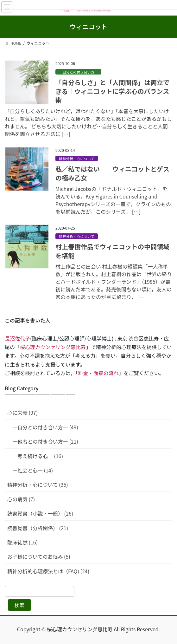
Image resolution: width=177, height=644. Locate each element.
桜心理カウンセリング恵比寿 (53, 347)
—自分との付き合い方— (78, 72)
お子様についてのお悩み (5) (39, 556)
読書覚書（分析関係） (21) (38, 528)
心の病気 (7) (21, 499)
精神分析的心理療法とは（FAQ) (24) (48, 571)
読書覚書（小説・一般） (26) (40, 513)
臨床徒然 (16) (22, 542)
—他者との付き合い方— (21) (45, 441)
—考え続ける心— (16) (38, 456)
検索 (19, 605)
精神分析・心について (77, 159)
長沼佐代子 (17, 338)
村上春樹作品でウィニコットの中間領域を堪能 (112, 251)
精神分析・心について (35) (38, 485)
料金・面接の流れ (98, 373)
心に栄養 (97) (22, 413)
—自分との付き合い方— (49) (45, 427)
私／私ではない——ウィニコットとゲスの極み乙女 (112, 173)
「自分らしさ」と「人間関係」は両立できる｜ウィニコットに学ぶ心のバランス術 (112, 91)
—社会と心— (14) (33, 470)
